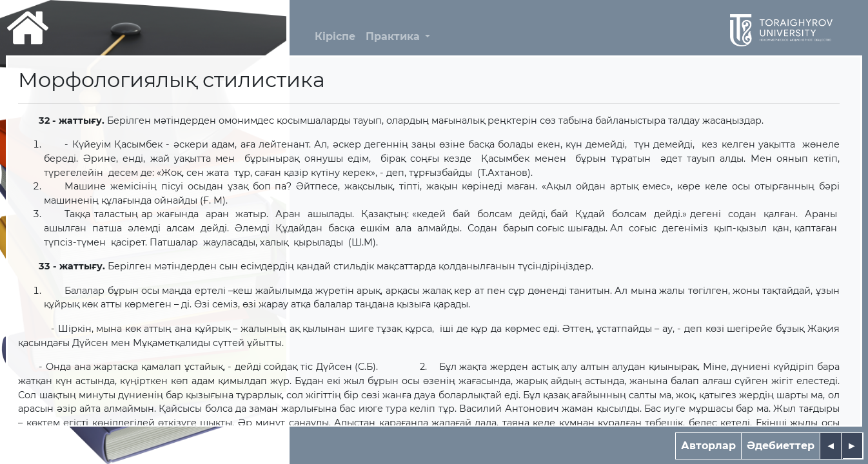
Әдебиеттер (781, 446)
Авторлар (708, 446)
